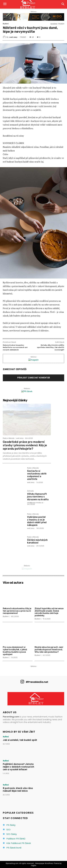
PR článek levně (14, 848)
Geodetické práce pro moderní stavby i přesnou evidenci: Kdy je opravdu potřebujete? (25, 445)
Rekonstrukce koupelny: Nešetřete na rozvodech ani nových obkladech (15, 347)
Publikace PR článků (16, 839)
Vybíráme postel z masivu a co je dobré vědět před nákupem (37, 521)
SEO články (12, 834)
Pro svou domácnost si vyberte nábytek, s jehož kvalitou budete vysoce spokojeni (15, 651)
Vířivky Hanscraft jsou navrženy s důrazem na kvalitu (38, 497)
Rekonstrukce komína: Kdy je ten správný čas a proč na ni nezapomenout (17, 611)
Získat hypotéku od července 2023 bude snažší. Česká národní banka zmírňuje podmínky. (49, 612)
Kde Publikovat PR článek (19, 843)
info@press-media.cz (35, 503)
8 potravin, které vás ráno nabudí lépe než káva (18, 790)
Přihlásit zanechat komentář (34, 378)
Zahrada (30, 491)
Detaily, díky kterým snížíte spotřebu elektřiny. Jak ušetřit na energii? (51, 347)
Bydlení (6, 24)
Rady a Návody (9, 438)
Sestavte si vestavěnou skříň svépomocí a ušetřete (37, 475)
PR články (11, 825)
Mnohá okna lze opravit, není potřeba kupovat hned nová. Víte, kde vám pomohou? (49, 650)
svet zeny (13, 37)
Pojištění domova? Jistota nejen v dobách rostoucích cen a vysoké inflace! (18, 767)
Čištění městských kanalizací (37, 541)
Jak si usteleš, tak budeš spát (20, 740)
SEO (8, 829)
